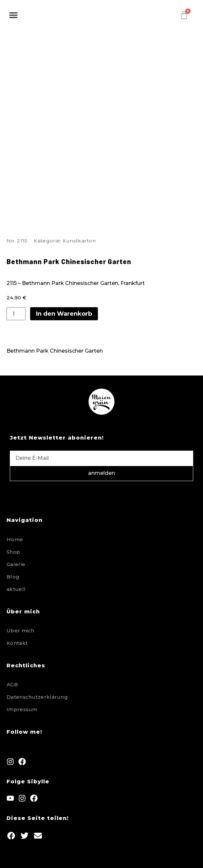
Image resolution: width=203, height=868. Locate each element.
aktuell (16, 589)
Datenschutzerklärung (37, 697)
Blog (13, 577)
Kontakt (17, 643)
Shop (13, 552)
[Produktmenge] (16, 314)
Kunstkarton (79, 241)
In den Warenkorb (64, 314)
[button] (13, 15)
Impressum (22, 709)
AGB (12, 684)
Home (15, 539)
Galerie (16, 564)
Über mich (20, 631)
